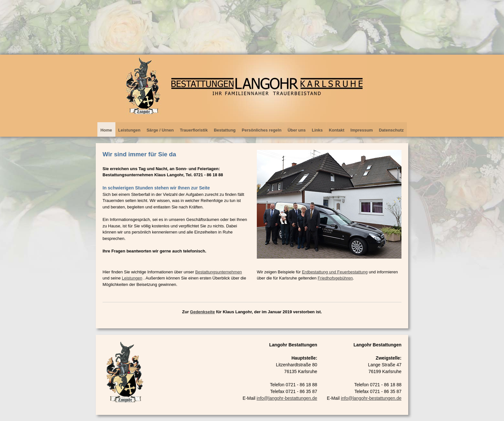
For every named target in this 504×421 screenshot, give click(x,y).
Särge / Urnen (160, 130)
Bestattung (225, 130)
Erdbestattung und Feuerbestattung (335, 272)
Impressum (361, 130)
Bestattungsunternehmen (218, 272)
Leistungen (129, 130)
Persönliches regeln (262, 130)
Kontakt (337, 130)
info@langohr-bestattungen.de (371, 398)
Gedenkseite (202, 312)
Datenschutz (391, 130)
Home (106, 130)
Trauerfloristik (194, 130)
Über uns (297, 130)
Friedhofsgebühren (335, 278)
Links (317, 130)
